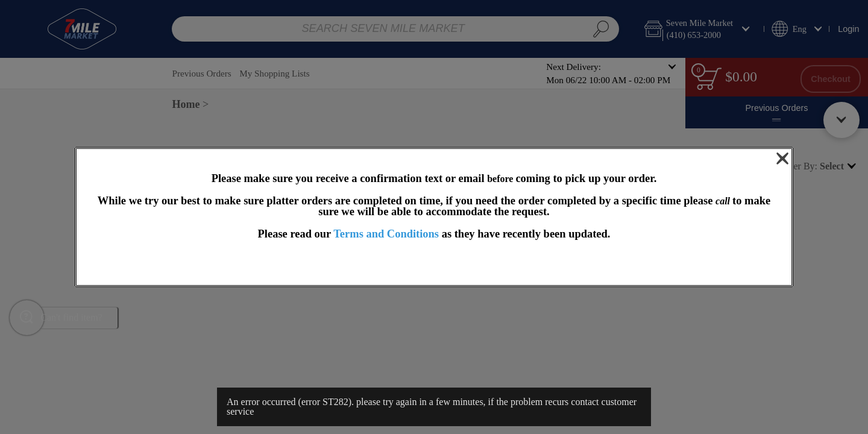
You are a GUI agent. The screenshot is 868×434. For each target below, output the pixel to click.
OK (434, 264)
